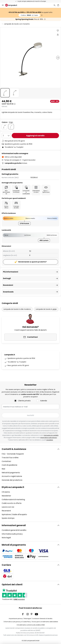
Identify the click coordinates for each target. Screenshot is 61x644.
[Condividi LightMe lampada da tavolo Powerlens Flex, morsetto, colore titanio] (58, 35)
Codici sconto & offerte (12, 503)
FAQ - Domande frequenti (13, 454)
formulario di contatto (51, 435)
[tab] (30, 465)
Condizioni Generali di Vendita (42, 619)
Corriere (6, 565)
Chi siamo (6, 492)
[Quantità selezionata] (6, 136)
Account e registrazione (12, 476)
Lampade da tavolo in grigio (46, 309)
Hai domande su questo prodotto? (32, 262)
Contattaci (6, 461)
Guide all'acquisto (20, 514)
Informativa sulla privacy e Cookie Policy (18, 622)
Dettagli (7, 278)
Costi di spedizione (9, 465)
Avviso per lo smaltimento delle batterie (45, 622)
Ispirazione (6, 514)
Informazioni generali (14, 525)
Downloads (8, 292)
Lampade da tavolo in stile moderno (17, 309)
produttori (50, 440)
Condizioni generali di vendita (14, 530)
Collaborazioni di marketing (13, 500)
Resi (3, 469)
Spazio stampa (8, 518)
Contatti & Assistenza (14, 449)
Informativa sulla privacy (49, 438)
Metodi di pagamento (11, 473)
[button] (5, 93)
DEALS (29, 15)
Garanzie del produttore (12, 480)
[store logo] (12, 5)
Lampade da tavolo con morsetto (17, 24)
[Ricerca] (55, 5)
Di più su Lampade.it (13, 487)
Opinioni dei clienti (12, 585)
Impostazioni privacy (16, 619)
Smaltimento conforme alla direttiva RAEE (31, 625)
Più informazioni (11, 272)
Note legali (6, 538)
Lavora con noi (8, 507)
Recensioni (8, 285)
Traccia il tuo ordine (10, 458)
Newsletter (6, 496)
